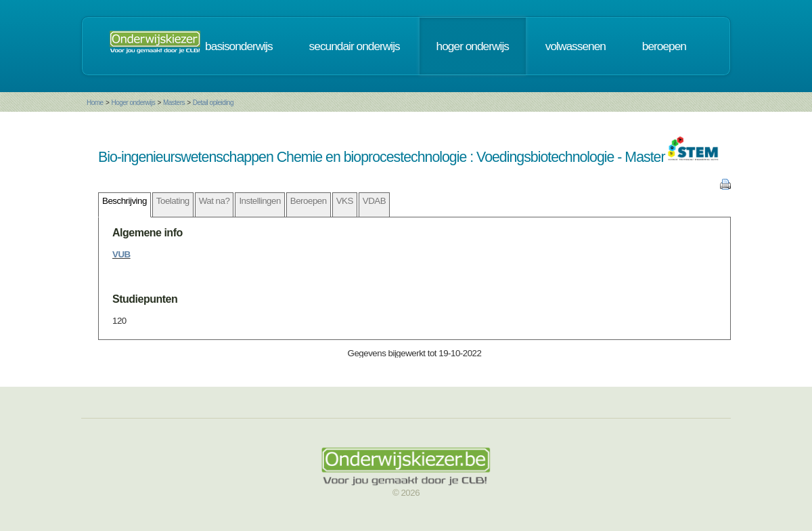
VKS (345, 201)
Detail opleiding (213, 103)
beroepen (664, 46)
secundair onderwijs (355, 46)
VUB (121, 254)
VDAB (374, 201)
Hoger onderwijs (133, 103)
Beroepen (309, 201)
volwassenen (576, 46)
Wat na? (215, 201)
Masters (174, 103)
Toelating (173, 201)
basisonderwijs (239, 46)
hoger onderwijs (473, 46)
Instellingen (260, 201)
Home (95, 103)
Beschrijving (125, 201)
